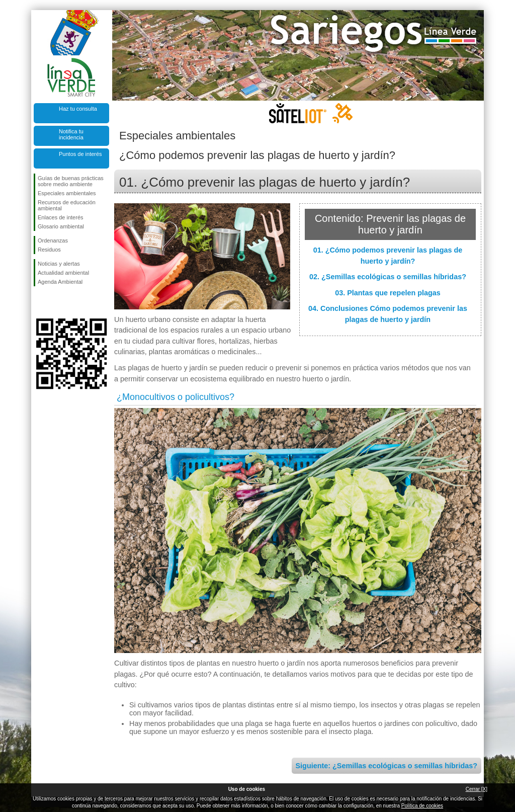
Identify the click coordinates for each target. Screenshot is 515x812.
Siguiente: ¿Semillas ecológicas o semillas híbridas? (387, 766)
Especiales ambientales (67, 193)
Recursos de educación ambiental (67, 205)
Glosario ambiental (61, 226)
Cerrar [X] (477, 789)
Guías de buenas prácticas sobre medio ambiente (71, 181)
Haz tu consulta (78, 109)
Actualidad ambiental (63, 273)
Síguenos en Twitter (56, 302)
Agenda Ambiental (60, 282)
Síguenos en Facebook (40, 302)
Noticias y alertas (59, 264)
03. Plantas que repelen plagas (388, 293)
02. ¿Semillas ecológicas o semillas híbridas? (388, 277)
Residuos (49, 250)
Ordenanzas (53, 240)
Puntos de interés (80, 154)
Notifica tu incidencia (71, 134)
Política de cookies (422, 806)
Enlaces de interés (61, 217)
